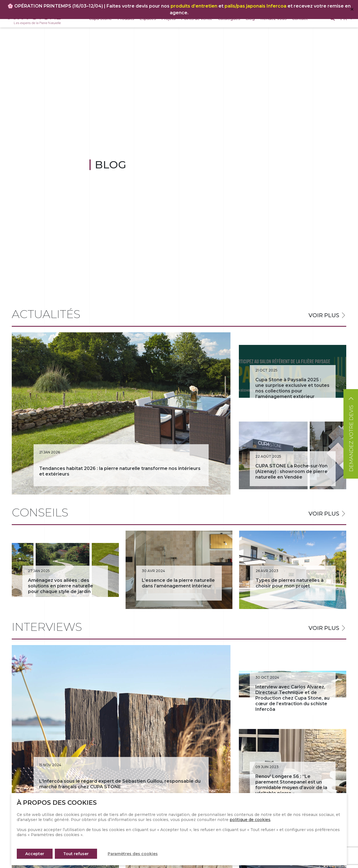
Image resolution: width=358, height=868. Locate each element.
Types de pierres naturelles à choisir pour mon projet (290, 583)
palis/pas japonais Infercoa (255, 6)
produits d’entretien (194, 6)
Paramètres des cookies (133, 854)
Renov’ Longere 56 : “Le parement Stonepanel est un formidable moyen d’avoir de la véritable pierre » (291, 785)
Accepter (35, 854)
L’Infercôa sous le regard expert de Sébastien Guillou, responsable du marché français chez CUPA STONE (120, 784)
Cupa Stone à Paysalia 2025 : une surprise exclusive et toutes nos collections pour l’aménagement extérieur (292, 388)
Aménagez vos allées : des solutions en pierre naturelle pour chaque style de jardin (61, 586)
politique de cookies (250, 820)
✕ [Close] (352, 9)
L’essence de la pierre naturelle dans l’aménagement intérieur (178, 583)
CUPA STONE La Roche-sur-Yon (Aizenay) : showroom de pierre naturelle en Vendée (291, 471)
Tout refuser (76, 854)
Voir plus (324, 315)
